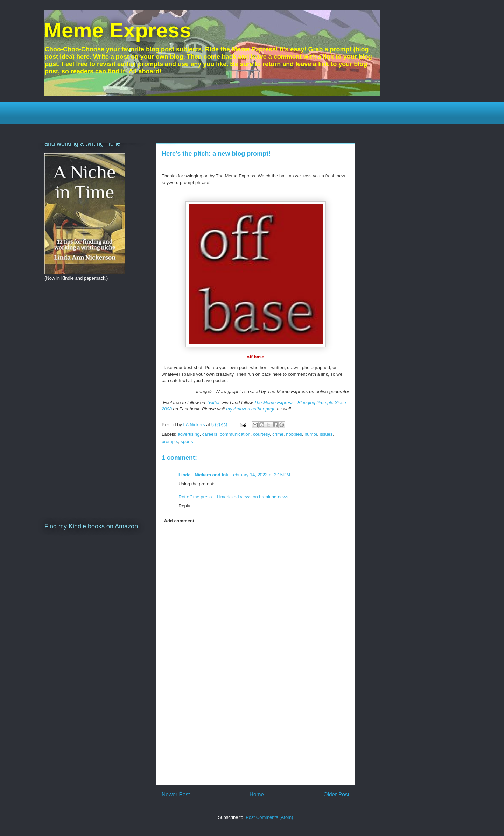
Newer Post (176, 795)
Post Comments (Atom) (269, 817)
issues (326, 434)
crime (278, 434)
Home (257, 795)
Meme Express (118, 30)
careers (210, 434)
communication (235, 434)
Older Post (336, 795)
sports (187, 441)
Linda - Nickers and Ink (203, 475)
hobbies (294, 434)
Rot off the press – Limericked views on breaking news (233, 497)
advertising (189, 434)
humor (311, 434)
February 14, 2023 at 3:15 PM (260, 475)
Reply (184, 506)
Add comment (179, 521)
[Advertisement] (255, 736)
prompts (170, 441)
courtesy (261, 434)
